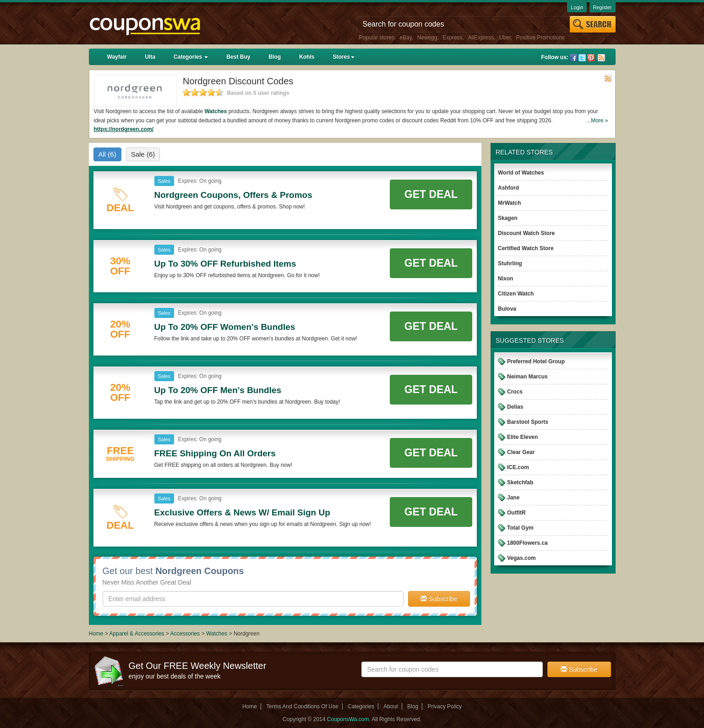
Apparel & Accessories (137, 634)
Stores (343, 57)
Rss (601, 58)
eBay (406, 38)
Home (96, 634)
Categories (191, 57)
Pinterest (591, 58)
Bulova (507, 309)
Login (577, 7)
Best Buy (238, 57)
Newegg (427, 38)
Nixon (505, 279)
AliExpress (481, 38)
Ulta (150, 57)
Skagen (508, 218)
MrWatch (509, 203)
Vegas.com (521, 558)
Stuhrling (510, 263)
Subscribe (439, 599)
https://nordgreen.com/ (124, 129)
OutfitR (516, 513)
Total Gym (520, 528)
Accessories (185, 634)
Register (603, 7)
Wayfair (117, 57)
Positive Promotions (540, 38)
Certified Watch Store (526, 248)
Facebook (573, 58)
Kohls (307, 57)
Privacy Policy (445, 706)
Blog (275, 57)
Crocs (515, 392)
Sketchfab (520, 482)
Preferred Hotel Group (536, 361)
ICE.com (518, 467)
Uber (505, 38)
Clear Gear (521, 452)
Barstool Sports (528, 422)
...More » (597, 120)
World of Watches (521, 173)
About (390, 706)
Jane (513, 498)
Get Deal (431, 194)
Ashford (508, 188)
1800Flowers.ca (527, 543)
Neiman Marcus (527, 377)
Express (452, 38)
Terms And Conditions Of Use (302, 706)
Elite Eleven (522, 437)
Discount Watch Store (526, 233)
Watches (216, 111)
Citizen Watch (516, 294)
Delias (515, 407)
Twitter (582, 58)
